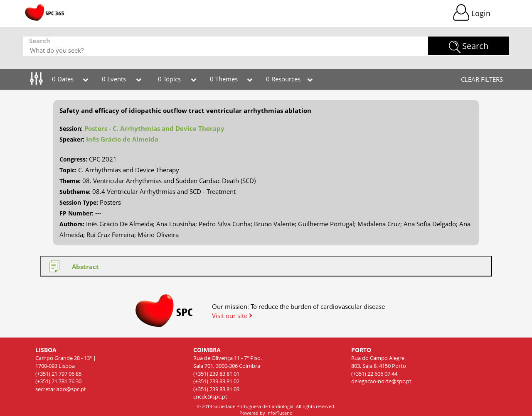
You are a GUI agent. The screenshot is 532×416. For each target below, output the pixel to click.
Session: (71, 128)
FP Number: (76, 213)
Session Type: (79, 202)
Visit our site (232, 316)
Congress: (73, 159)
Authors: (72, 224)
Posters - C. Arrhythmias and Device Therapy (154, 128)
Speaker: (72, 139)
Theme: (70, 181)
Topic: (68, 170)
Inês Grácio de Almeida (122, 139)
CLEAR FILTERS (482, 79)
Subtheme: (75, 192)
